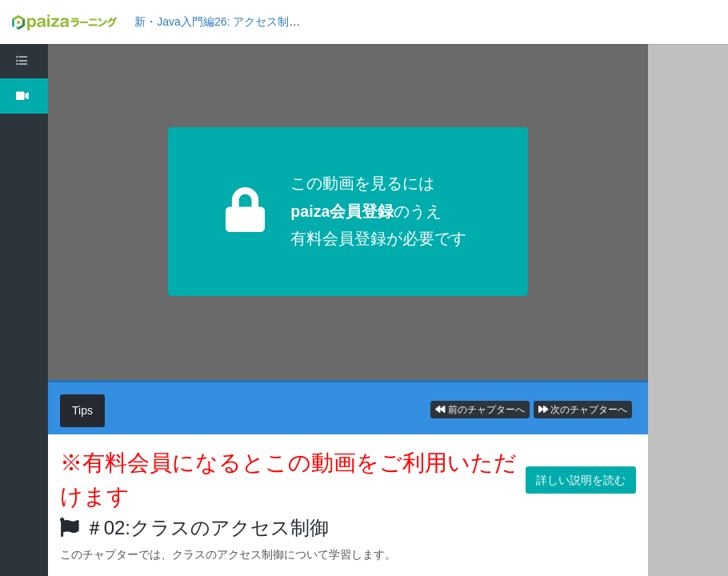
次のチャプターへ (583, 410)
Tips (82, 410)
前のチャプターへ (480, 410)
